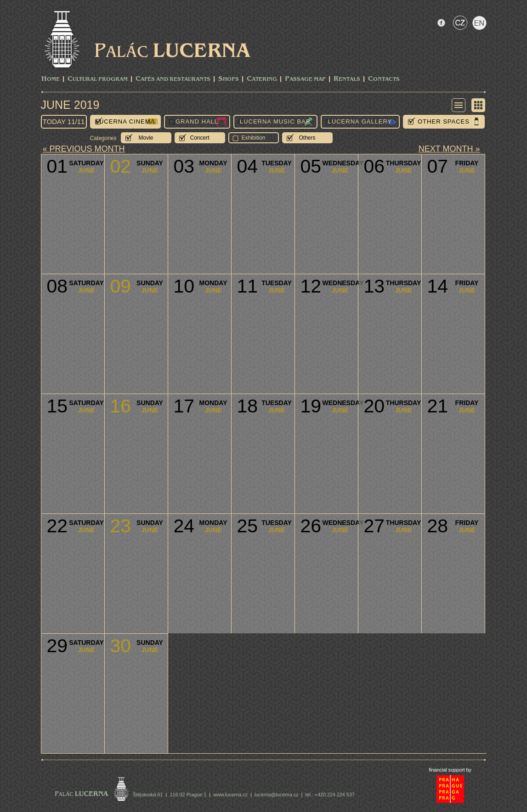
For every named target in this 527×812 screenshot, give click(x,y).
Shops (229, 79)
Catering (262, 79)
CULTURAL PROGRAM (98, 79)
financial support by (450, 770)
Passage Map (305, 79)
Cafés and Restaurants (173, 79)
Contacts (384, 79)
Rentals (347, 79)
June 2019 (70, 105)
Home (51, 79)
